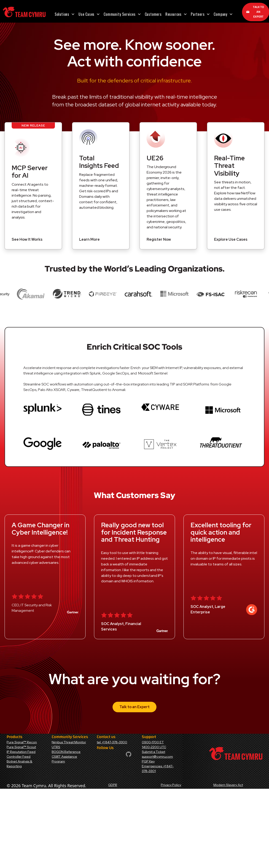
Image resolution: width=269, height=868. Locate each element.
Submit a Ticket (153, 752)
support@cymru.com (157, 757)
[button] (65, 14)
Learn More (89, 239)
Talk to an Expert (134, 707)
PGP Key (148, 761)
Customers (153, 14)
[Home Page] (24, 12)
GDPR (113, 785)
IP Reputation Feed (21, 752)
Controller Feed (19, 757)
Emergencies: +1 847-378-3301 (158, 769)
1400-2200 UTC (154, 747)
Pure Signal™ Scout (21, 747)
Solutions (62, 14)
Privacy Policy (171, 785)
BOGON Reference (66, 752)
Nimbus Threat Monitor (69, 742)
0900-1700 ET (153, 742)
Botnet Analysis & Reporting (19, 764)
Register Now (159, 239)
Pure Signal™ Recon (22, 742)
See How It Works (27, 239)
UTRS (56, 747)
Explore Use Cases (231, 239)
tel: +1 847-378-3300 (112, 742)
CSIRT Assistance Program (64, 759)
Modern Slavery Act (228, 785)
